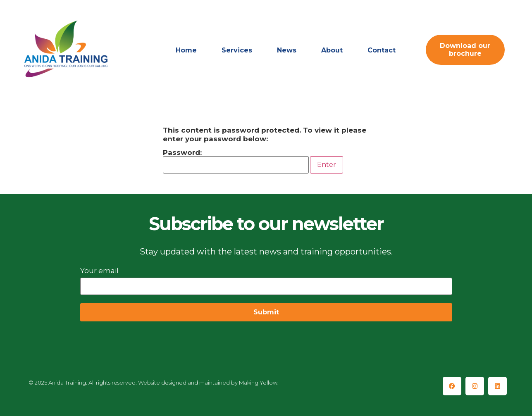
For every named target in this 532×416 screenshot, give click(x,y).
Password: (236, 161)
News (287, 50)
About (332, 50)
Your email (266, 278)
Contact (382, 50)
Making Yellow (258, 383)
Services (237, 50)
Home (186, 50)
